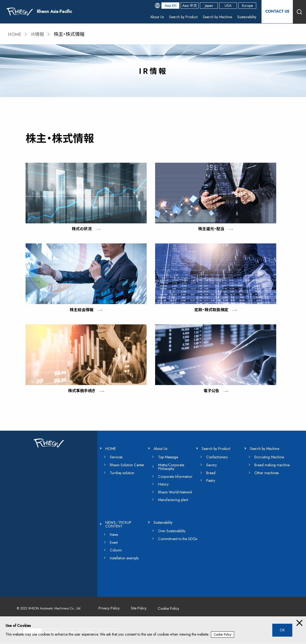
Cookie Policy (223, 635)
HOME (15, 34)
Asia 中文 (189, 6)
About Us (157, 17)
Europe (247, 6)
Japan (209, 6)
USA (228, 6)
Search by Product (183, 17)
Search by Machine (217, 17)
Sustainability (246, 17)
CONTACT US (277, 12)
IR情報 (38, 34)
